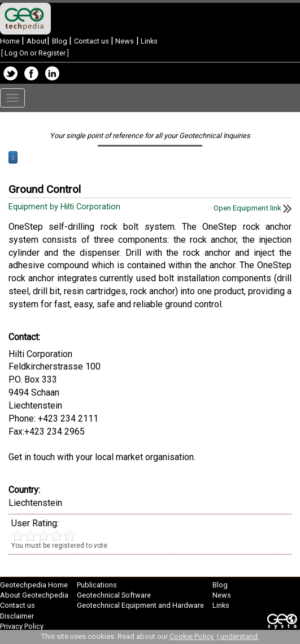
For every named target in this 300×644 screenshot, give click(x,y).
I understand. (238, 636)
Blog (60, 41)
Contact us (92, 41)
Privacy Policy (22, 626)
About (37, 41)
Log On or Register (35, 53)
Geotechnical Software (114, 595)
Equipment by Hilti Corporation (66, 207)
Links (148, 41)
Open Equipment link (253, 208)
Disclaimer (17, 616)
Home (11, 41)
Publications (97, 585)
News (124, 41)
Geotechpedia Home (34, 585)
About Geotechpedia (34, 595)
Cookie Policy (192, 636)
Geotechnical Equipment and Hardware (140, 605)
